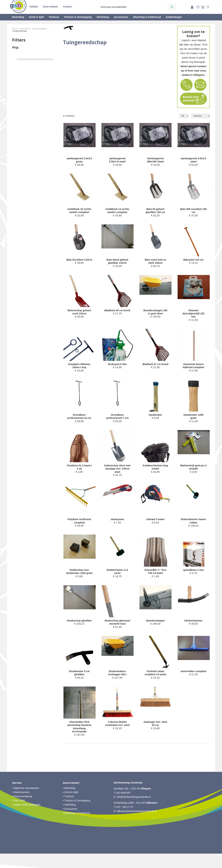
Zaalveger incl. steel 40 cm (155, 737)
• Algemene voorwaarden (26, 802)
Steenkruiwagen (155, 630)
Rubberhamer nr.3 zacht (117, 577)
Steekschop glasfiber (79, 630)
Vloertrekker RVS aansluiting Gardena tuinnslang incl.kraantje (79, 741)
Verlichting (103, 17)
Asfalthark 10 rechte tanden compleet (79, 211)
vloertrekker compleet (193, 686)
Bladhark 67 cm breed (155, 368)
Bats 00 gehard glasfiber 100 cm (155, 211)
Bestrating (18, 17)
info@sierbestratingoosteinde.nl (134, 811)
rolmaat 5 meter (155, 524)
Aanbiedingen (174, 17)
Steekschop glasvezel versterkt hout (117, 633)
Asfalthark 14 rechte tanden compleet (117, 211)
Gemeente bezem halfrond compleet (193, 368)
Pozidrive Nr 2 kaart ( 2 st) (79, 471)
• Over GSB (18, 815)
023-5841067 (123, 807)
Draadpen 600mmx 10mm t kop (79, 368)
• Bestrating (69, 802)
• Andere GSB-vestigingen (26, 819)
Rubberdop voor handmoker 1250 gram (79, 578)
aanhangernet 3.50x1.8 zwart (117, 160)
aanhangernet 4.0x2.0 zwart (193, 160)
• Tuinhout (68, 811)
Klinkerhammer (193, 630)
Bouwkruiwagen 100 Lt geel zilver (155, 314)
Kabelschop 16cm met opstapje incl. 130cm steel (117, 473)
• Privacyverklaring (22, 811)
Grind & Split (36, 17)
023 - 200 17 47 (125, 821)
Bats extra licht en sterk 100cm (155, 263)
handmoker (155, 418)
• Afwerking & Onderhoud (77, 827)
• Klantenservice (21, 807)
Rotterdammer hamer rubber (193, 525)
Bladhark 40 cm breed (117, 314)
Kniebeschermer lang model (155, 471)
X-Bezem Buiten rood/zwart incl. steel (117, 737)
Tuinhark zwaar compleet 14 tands (155, 686)
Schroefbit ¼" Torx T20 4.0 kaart (155, 577)
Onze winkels (50, 7)
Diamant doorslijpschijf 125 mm (193, 316)
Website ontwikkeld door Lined (111, 866)
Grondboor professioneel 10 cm (79, 420)
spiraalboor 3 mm (193, 575)
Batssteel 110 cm (193, 261)
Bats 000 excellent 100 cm (193, 211)
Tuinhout (54, 17)
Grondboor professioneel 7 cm (117, 420)
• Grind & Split (71, 807)
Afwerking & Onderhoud (147, 17)
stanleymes (117, 524)
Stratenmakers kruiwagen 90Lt (117, 686)
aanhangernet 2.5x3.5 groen (79, 160)
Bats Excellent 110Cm (79, 263)
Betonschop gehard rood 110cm (79, 314)
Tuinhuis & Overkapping (78, 17)
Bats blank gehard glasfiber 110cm (117, 263)
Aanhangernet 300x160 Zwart (155, 160)
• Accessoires (70, 823)
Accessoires (121, 17)
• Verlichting (69, 819)
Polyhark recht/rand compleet (79, 525)
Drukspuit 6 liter (117, 367)
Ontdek (34, 7)
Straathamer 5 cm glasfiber (79, 686)
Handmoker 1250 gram (193, 420)
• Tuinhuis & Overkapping (77, 815)
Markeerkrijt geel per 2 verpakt (193, 471)
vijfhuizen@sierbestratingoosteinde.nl (137, 825)
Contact (67, 7)
